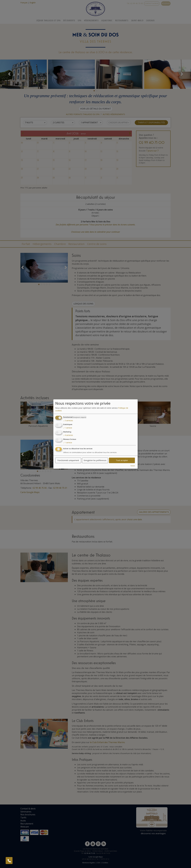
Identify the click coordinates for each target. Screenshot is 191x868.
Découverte (69, 20)
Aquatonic (107, 20)
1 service (68, 428)
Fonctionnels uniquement (68, 460)
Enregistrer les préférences (95, 460)
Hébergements (91, 20)
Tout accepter (122, 460)
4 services (68, 435)
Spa (79, 20)
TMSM (133, 466)
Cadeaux (150, 20)
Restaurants (122, 20)
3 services (68, 420)
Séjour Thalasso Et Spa (48, 20)
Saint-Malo (137, 20)
